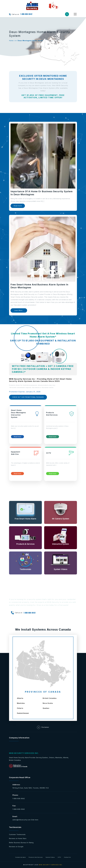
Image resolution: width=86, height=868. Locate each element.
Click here (35, 820)
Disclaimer (43, 727)
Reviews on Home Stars (18, 838)
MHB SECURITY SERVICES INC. (51, 865)
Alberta (20, 698)
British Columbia (50, 698)
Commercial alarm (20, 857)
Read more (18, 206)
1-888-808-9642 (26, 14)
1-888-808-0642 (19, 809)
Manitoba (21, 703)
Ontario (20, 708)
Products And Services (36, 857)
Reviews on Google (16, 847)
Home (11, 41)
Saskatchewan (23, 713)
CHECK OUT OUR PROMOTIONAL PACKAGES (28, 397)
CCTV (59, 857)
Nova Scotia (48, 703)
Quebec (46, 708)
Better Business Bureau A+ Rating (21, 843)
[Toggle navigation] (75, 14)
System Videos (50, 857)
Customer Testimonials (17, 834)
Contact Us (67, 857)
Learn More (18, 310)
